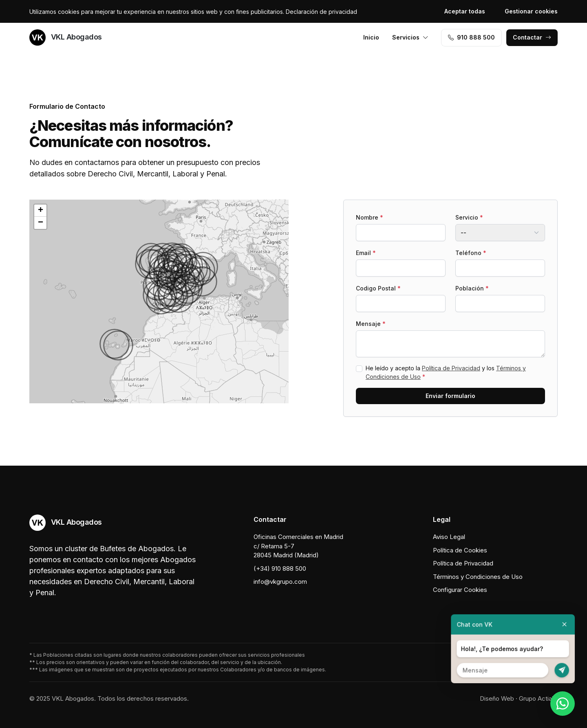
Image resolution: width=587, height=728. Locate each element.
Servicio (469, 217)
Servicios (410, 37)
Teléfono (471, 253)
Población (472, 288)
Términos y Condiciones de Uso (478, 577)
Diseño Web (497, 698)
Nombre (370, 217)
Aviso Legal (449, 537)
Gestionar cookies (531, 11)
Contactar (532, 37)
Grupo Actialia (538, 698)
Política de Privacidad (451, 368)
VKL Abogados (66, 37)
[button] (161, 299)
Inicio (371, 37)
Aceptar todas (465, 11)
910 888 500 (471, 37)
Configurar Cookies (460, 590)
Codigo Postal (378, 288)
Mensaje (371, 324)
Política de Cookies (460, 550)
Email (366, 253)
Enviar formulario (450, 396)
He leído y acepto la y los (446, 372)
